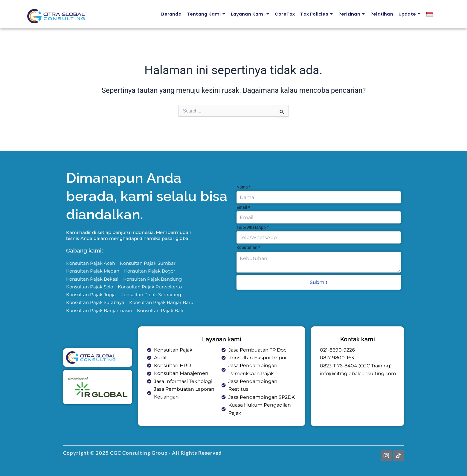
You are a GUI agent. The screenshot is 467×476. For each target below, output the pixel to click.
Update (409, 14)
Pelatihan (381, 14)
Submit (319, 282)
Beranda (167, 14)
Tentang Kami (203, 14)
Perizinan (351, 14)
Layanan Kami (248, 14)
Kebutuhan (248, 247)
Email (243, 207)
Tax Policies (315, 14)
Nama (244, 187)
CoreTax (283, 14)
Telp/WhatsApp (252, 227)
